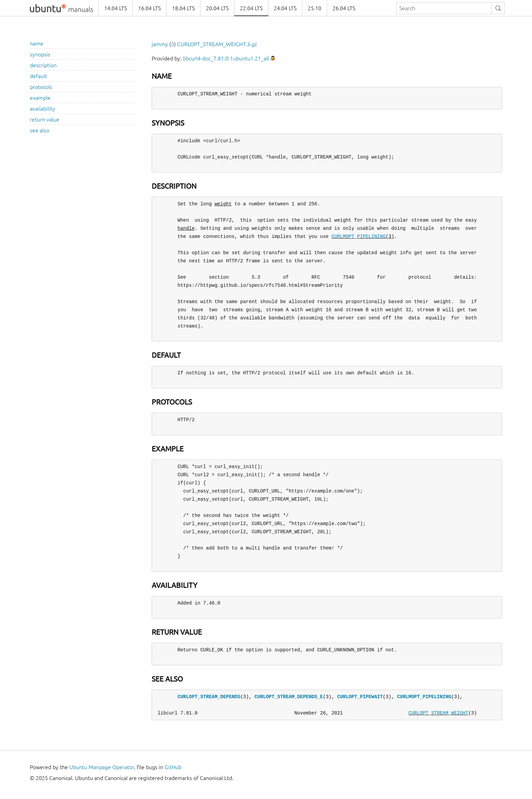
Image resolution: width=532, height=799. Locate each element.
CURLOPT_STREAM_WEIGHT (438, 713)
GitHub (173, 767)
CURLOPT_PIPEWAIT (360, 697)
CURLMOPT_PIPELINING (359, 236)
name (37, 43)
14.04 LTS (116, 8)
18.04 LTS (183, 8)
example (40, 98)
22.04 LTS (251, 8)
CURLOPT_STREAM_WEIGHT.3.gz (217, 44)
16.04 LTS (149, 8)
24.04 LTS (285, 8)
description (43, 65)
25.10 (315, 8)
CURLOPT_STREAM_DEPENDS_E (289, 697)
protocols (41, 87)
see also (40, 130)
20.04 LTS (217, 8)
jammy (160, 44)
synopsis (40, 54)
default (39, 76)
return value (45, 119)
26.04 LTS (344, 8)
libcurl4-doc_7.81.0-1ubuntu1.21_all (226, 58)
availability (43, 109)
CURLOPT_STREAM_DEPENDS (209, 697)
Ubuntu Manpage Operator (102, 767)
